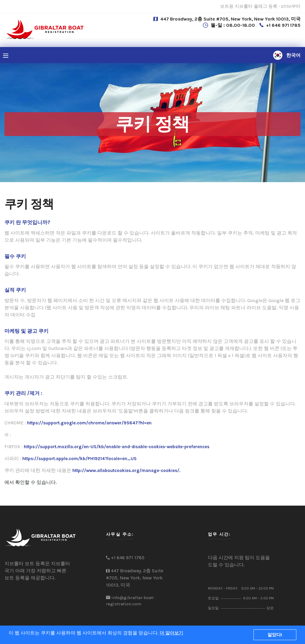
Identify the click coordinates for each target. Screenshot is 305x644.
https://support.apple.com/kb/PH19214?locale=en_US (80, 459)
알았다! (275, 635)
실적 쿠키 (15, 290)
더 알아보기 (171, 633)
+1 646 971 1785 (283, 25)
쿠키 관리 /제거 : (23, 393)
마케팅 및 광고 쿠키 (27, 331)
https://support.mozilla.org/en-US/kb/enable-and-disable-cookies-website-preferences (117, 447)
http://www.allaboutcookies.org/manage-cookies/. (126, 471)
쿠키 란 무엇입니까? (27, 222)
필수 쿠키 (15, 256)
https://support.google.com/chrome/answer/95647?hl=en (89, 423)
